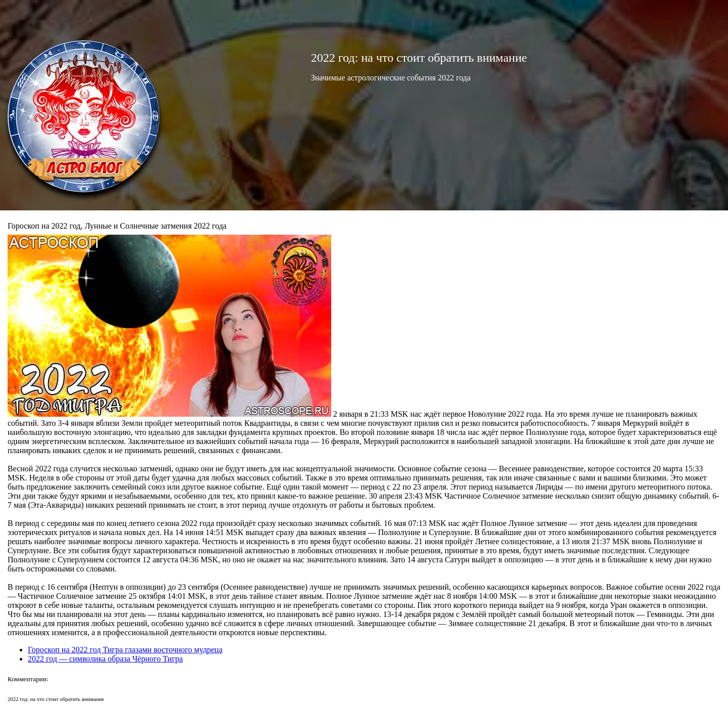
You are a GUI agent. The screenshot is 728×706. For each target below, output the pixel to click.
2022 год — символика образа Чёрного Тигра (105, 659)
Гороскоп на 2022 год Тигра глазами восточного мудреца (125, 650)
